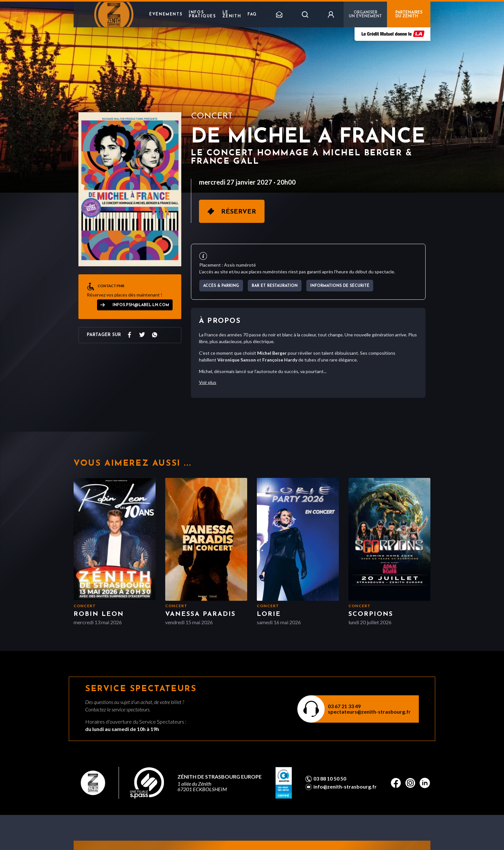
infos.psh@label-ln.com (141, 305)
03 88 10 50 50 (330, 779)
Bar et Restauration (275, 286)
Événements (166, 14)
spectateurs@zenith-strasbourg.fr (369, 712)
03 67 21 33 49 (344, 706)
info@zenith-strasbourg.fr (345, 787)
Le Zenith (232, 14)
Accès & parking (221, 286)
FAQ (252, 14)
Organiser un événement (365, 14)
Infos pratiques (202, 14)
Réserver (239, 212)
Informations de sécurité (340, 286)
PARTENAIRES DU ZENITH (409, 14)
